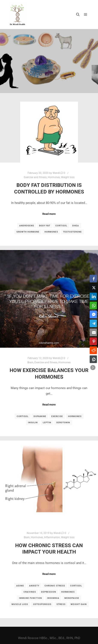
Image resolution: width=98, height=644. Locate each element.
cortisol (61, 226)
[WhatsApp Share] (93, 305)
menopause (72, 598)
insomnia (53, 598)
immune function (30, 598)
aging (20, 586)
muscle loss (20, 604)
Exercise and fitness (35, 177)
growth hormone (28, 232)
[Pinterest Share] (93, 341)
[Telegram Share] (93, 323)
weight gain (79, 604)
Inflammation (52, 537)
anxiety (34, 586)
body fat (45, 226)
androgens (27, 226)
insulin (33, 422)
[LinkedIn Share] (93, 297)
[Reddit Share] (93, 350)
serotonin (63, 422)
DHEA (76, 226)
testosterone (72, 232)
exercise (57, 416)
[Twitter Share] (93, 288)
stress (61, 604)
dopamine (40, 416)
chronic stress (55, 586)
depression (49, 592)
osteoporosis (42, 604)
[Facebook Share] (93, 279)
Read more (49, 214)
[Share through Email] (93, 332)
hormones (51, 232)
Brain (30, 362)
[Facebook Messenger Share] (93, 314)
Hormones (54, 177)
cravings (30, 592)
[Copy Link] (93, 359)
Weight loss (68, 177)
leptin (47, 422)
